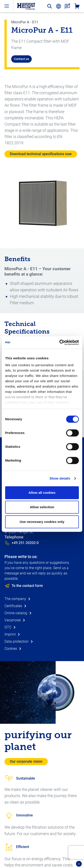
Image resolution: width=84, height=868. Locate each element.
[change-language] (59, 6)
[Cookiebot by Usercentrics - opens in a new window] (60, 342)
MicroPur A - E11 (25, 22)
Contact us (21, 59)
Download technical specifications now (41, 154)
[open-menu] (7, 6)
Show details (60, 478)
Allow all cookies (42, 493)
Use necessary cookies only (42, 522)
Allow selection (42, 507)
